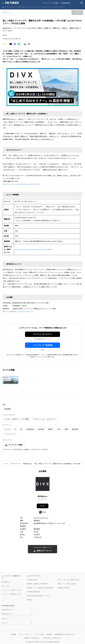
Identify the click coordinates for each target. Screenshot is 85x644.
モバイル (21, 7)
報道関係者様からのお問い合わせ (64, 634)
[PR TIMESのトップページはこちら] (12, 3)
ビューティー (46, 7)
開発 (66, 429)
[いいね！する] (5, 44)
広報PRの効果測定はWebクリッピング (38, 596)
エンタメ (37, 7)
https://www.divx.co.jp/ (26, 312)
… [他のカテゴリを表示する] (65, 6)
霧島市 (51, 429)
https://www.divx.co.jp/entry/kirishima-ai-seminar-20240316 (22, 184)
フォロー (42, 506)
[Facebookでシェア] (15, 44)
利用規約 (49, 634)
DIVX (59, 429)
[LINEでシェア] (19, 44)
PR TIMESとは (6, 582)
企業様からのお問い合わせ (32, 638)
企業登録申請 (65, 3)
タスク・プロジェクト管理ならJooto (68, 580)
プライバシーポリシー (25, 634)
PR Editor (30, 600)
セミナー (8, 429)
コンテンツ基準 (39, 634)
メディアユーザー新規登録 (42, 345)
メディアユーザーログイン (42, 334)
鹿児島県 (75, 429)
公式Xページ (5, 619)
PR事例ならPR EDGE (64, 588)
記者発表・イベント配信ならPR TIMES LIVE (40, 588)
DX (21, 429)
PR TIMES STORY (32, 580)
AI (15, 429)
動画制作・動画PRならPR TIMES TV (38, 584)
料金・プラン (6, 586)
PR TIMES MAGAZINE (33, 592)
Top (3, 7)
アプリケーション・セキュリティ (44, 419)
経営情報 (8, 409)
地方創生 (41, 429)
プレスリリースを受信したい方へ (12, 590)
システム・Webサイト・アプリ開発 (17, 419)
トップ (5, 464)
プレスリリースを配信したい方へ (12, 594)
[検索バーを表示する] (82, 3)
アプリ (29, 7)
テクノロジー (11, 7)
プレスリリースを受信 (51, 3)
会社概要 (13, 634)
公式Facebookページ (8, 610)
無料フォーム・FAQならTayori (67, 584)
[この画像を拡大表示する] (11, 380)
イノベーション (10, 434)
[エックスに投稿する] (11, 44)
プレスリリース (15, 464)
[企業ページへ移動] (43, 485)
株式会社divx (28, 464)
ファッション (58, 7)
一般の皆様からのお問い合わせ (52, 638)
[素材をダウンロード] (25, 44)
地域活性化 (30, 429)
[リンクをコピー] (29, 44)
